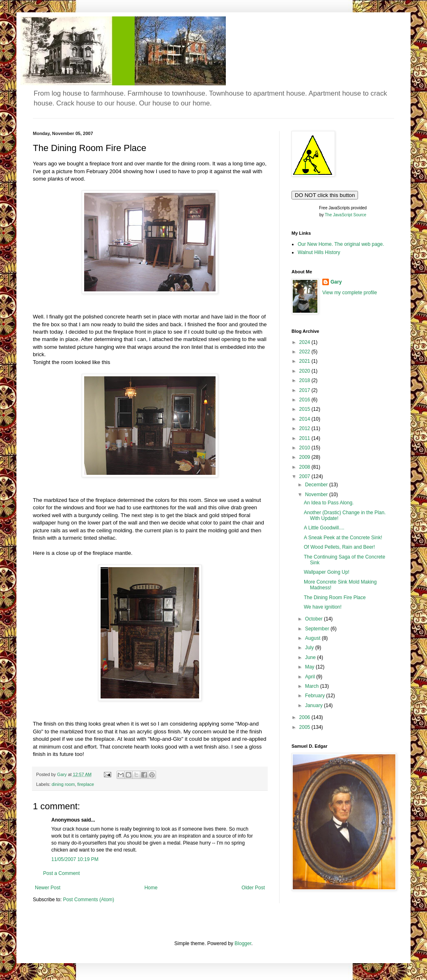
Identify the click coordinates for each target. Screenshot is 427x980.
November (317, 495)
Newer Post (48, 888)
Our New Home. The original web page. (341, 244)
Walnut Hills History (319, 252)
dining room (63, 784)
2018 (305, 380)
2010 (305, 448)
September (318, 629)
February (316, 696)
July (310, 648)
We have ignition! (323, 607)
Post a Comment (61, 873)
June (311, 657)
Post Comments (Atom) (88, 900)
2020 (305, 371)
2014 (305, 419)
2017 (305, 390)
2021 (305, 361)
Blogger (243, 943)
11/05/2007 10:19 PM (75, 859)
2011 (305, 438)
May (310, 667)
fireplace (86, 784)
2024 (305, 342)
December (317, 485)
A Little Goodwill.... (324, 528)
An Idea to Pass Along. (329, 503)
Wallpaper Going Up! (327, 572)
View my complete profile (350, 293)
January (315, 705)
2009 (305, 457)
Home (151, 888)
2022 (305, 352)
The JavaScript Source (346, 215)
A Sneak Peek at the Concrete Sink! (343, 538)
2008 (305, 467)
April (311, 677)
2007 (305, 476)
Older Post (253, 888)
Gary (336, 282)
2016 (305, 400)
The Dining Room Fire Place (335, 598)
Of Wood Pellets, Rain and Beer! (339, 547)
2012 (305, 428)
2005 (305, 727)
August (313, 638)
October (315, 619)
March (313, 686)
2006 (305, 717)
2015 (305, 409)
